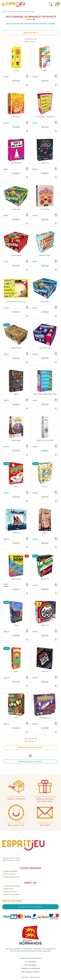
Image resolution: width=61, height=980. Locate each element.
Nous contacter (30, 962)
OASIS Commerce (35, 977)
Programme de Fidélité (12, 886)
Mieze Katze (16, 117)
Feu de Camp (45, 209)
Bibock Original (16, 348)
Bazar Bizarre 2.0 (45, 718)
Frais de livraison (10, 874)
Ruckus (45, 487)
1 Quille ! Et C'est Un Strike (45, 440)
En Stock (16, 81)
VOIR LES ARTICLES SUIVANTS (30, 747)
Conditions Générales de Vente (31, 958)
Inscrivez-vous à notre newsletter (30, 907)
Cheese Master (16, 440)
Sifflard (45, 533)
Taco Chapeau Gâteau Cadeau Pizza (45, 394)
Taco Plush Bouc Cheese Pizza (16, 302)
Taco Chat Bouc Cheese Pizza (45, 117)
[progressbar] (31, 42)
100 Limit (45, 671)
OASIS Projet (25, 977)
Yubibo (45, 70)
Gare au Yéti (45, 579)
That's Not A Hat (16, 163)
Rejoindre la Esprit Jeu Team (30, 761)
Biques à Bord (16, 579)
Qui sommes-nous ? (11, 891)
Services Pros (9, 889)
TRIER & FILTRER (30, 33)
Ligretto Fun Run (45, 348)
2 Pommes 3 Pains (45, 255)
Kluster (16, 394)
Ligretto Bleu (45, 302)
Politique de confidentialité (31, 968)
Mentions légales (30, 965)
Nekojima (16, 533)
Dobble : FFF (45, 625)
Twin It (16, 718)
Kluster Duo (45, 163)
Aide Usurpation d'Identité (31, 972)
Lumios (16, 625)
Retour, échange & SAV (12, 877)
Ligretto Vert (16, 209)
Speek (16, 671)
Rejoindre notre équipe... (12, 894)
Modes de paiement (11, 871)
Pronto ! (16, 487)
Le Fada (16, 70)
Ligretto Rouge (16, 255)
